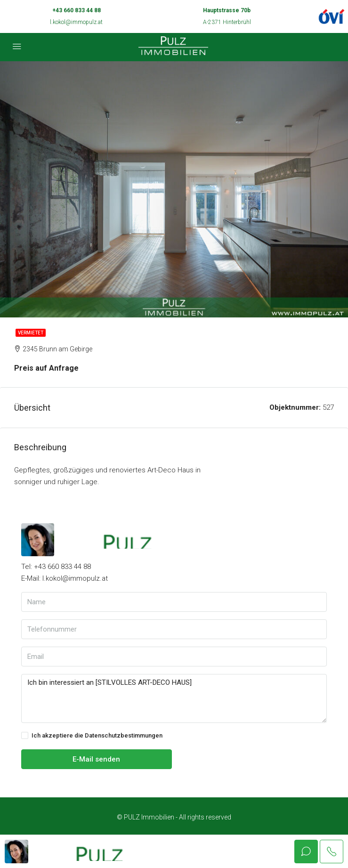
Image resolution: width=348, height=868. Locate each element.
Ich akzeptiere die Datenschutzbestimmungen (92, 736)
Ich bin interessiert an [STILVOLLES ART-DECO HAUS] (174, 698)
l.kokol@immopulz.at (76, 22)
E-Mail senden (96, 759)
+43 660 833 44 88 (77, 10)
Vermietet (31, 333)
